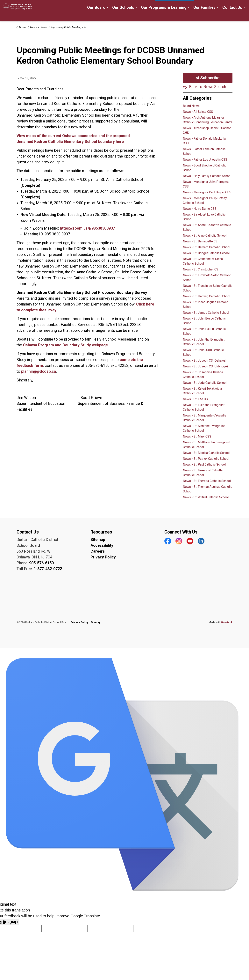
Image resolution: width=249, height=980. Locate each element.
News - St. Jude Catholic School (205, 383)
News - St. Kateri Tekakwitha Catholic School (202, 391)
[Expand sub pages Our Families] (217, 16)
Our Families (204, 16)
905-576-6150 (41, 563)
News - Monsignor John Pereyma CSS (206, 184)
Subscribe (208, 78)
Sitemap (98, 540)
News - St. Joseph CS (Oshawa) (205, 361)
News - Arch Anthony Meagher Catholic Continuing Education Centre (208, 120)
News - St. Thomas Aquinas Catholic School (207, 489)
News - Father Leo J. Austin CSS (205, 160)
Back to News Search (208, 87)
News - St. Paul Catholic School (204, 464)
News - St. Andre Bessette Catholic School (207, 227)
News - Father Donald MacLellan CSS (205, 141)
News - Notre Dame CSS (200, 209)
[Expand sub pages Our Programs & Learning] (189, 16)
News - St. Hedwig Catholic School (206, 296)
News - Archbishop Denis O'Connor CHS (207, 130)
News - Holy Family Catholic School (207, 176)
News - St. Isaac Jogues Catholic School (205, 304)
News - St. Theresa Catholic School (207, 481)
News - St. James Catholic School (206, 313)
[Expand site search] (242, 5)
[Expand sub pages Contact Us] (244, 16)
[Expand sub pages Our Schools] (136, 16)
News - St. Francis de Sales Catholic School (208, 288)
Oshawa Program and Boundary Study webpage (65, 345)
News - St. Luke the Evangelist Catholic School (204, 407)
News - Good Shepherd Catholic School (205, 168)
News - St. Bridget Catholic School (206, 253)
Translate (224, 6)
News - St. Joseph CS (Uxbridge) (205, 366)
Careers (72, 5)
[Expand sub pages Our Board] (107, 16)
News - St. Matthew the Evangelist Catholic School (206, 445)
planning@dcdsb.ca (39, 371)
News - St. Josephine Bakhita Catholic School (203, 375)
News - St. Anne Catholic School (205, 236)
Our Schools (123, 16)
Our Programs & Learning (164, 16)
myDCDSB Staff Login (134, 5)
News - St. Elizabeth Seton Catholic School (207, 278)
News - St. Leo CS (195, 399)
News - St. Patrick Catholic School (206, 459)
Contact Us (232, 16)
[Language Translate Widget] (175, 5)
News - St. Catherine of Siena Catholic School (203, 261)
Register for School (98, 5)
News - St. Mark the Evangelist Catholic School (204, 428)
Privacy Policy (103, 557)
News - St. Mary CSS (197, 436)
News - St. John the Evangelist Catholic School (204, 342)
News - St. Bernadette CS (200, 241)
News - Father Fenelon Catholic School (204, 151)
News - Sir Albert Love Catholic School (204, 217)
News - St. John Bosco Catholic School (204, 321)
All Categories (197, 98)
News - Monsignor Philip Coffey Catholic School (205, 200)
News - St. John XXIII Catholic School (203, 352)
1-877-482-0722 (48, 569)
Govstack (227, 622)
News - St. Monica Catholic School (206, 453)
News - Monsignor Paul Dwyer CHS (207, 192)
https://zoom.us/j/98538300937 (87, 228)
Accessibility (102, 545)
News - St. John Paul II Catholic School (204, 331)
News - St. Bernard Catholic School (206, 247)
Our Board (96, 16)
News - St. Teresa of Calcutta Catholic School (203, 473)
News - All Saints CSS (198, 112)
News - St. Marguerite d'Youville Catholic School (205, 418)
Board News (191, 106)
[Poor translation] (13, 922)
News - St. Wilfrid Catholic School (206, 497)
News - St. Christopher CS (201, 269)
